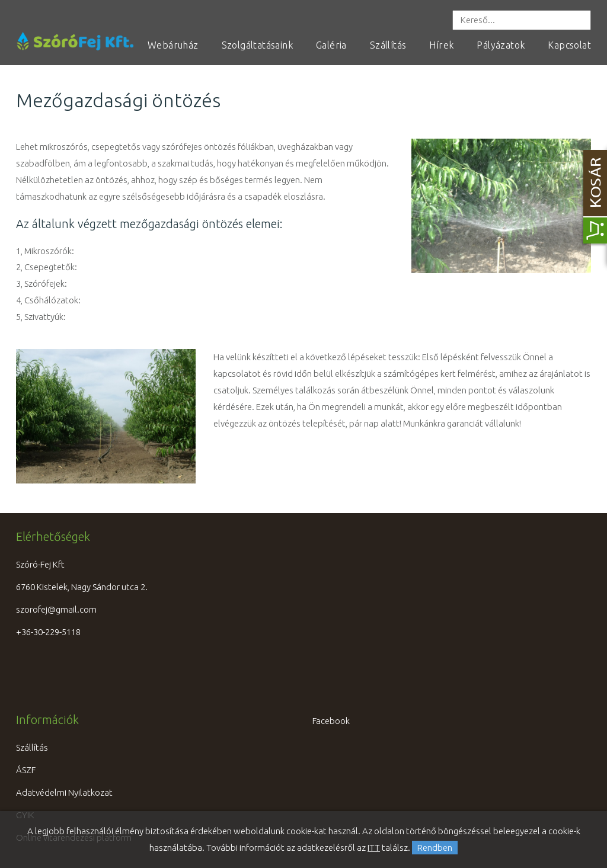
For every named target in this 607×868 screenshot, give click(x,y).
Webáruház (173, 45)
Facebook (331, 721)
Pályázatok (501, 45)
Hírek (441, 45)
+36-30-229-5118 (48, 632)
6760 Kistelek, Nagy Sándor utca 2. (82, 587)
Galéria (331, 45)
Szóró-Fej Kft (40, 564)
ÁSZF (26, 770)
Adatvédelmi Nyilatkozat (64, 792)
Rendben (435, 848)
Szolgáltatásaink (257, 45)
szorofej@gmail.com (56, 609)
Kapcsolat (569, 45)
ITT (374, 848)
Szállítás (388, 45)
